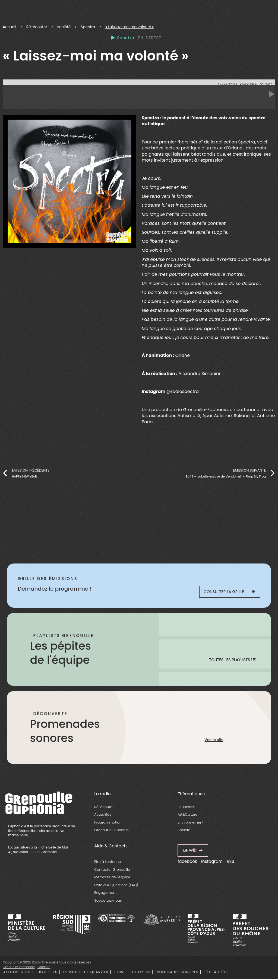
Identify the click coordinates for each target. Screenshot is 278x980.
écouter (123, 38)
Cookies (44, 968)
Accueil (9, 27)
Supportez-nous (108, 901)
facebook (187, 862)
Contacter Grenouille (112, 870)
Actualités (103, 816)
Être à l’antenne (108, 863)
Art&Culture (187, 816)
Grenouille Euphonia (111, 831)
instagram (212, 862)
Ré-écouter (37, 27)
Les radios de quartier (85, 973)
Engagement (105, 894)
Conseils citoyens (132, 973)
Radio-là (48, 973)
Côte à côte (215, 973)
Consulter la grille (229, 592)
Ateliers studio (19, 973)
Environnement (190, 823)
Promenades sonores (177, 973)
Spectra (88, 27)
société (64, 27)
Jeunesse (186, 808)
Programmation (108, 823)
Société (184, 831)
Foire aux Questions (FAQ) (116, 886)
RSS (230, 862)
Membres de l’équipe (112, 878)
